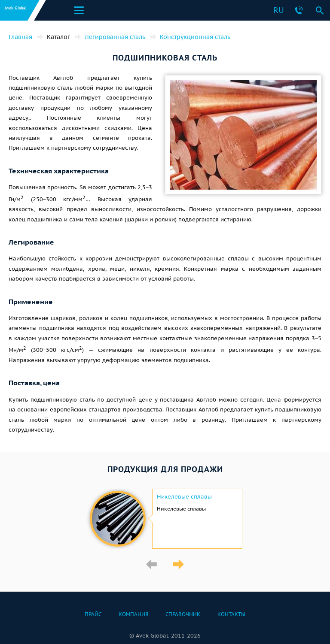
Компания (133, 614)
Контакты (231, 614)
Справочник (183, 614)
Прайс (93, 614)
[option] (165, 519)
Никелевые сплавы (184, 497)
